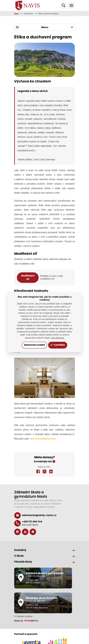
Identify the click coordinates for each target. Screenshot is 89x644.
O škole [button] (19, 556)
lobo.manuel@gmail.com (43, 439)
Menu (44, 27)
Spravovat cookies (34, 345)
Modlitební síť (28, 277)
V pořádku (58, 345)
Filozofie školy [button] (23, 562)
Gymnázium (28, 14)
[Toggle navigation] (71, 5)
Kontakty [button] (20, 550)
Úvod (16, 14)
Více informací (57, 338)
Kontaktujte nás (43, 462)
